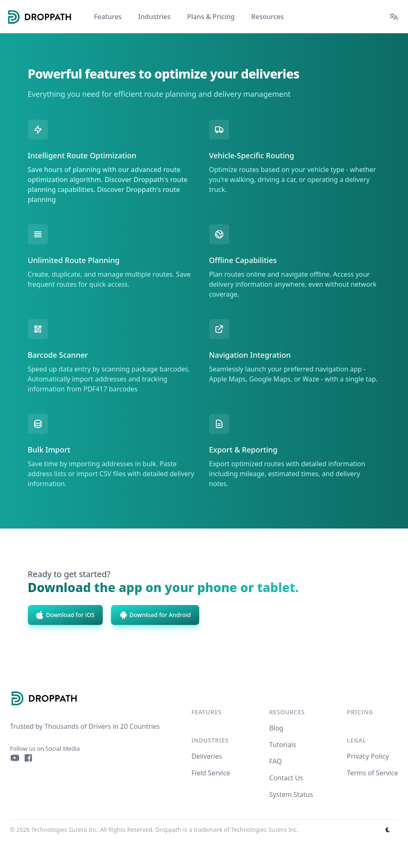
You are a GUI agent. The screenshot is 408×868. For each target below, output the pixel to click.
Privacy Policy (368, 756)
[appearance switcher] (388, 830)
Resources (287, 712)
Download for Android (155, 615)
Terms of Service (372, 773)
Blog (276, 728)
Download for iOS (66, 615)
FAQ (275, 761)
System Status (291, 794)
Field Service (211, 773)
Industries (210, 740)
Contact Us (286, 778)
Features (206, 712)
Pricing (360, 712)
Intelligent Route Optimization (82, 155)
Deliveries (207, 756)
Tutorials (283, 745)
